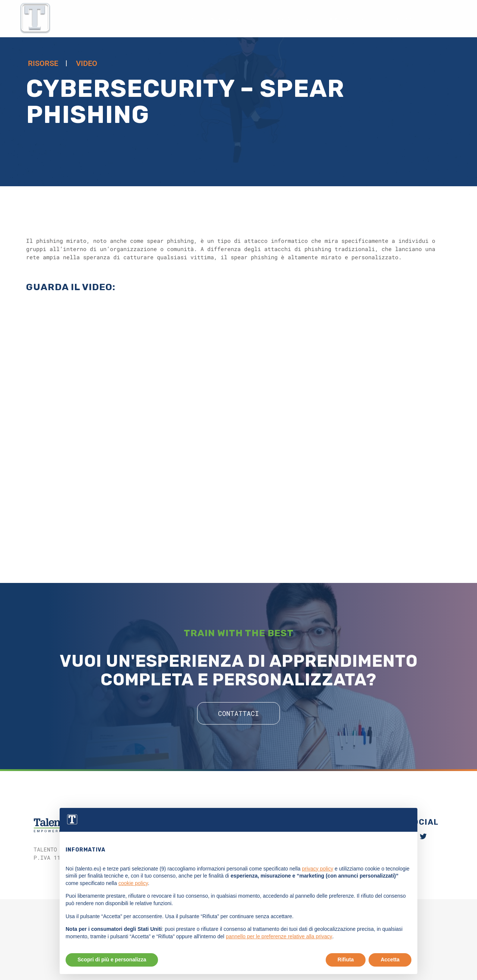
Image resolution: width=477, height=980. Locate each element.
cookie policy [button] (133, 901)
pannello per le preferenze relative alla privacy (279, 954)
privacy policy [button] (318, 886)
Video (87, 63)
